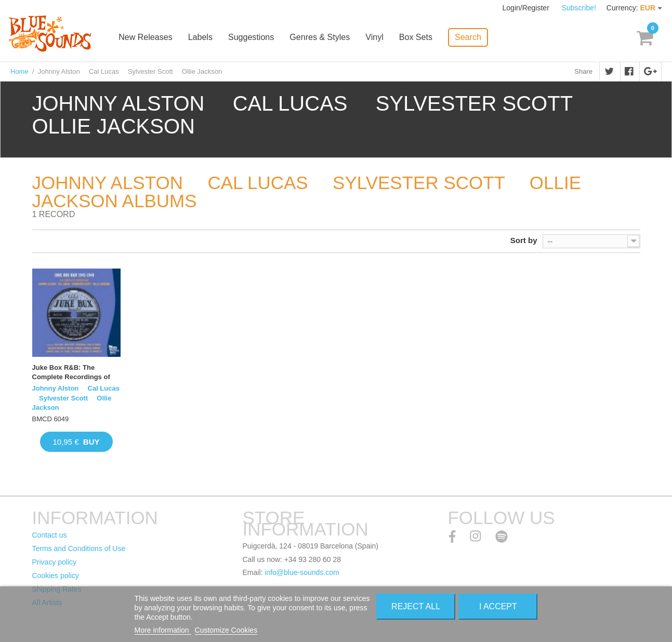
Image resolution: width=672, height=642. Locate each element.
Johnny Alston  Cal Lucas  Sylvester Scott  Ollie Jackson (76, 398)
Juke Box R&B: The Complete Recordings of (71, 372)
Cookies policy (56, 576)
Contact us (50, 535)
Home (19, 71)
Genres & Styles (323, 38)
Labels (203, 38)
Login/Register (527, 8)
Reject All (416, 606)
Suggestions (254, 38)
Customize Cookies (226, 630)
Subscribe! (579, 8)
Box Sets (418, 38)
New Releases (149, 38)
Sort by (524, 240)
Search (471, 37)
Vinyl (377, 38)
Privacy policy (55, 562)
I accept (498, 606)
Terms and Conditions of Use (79, 549)
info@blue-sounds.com (302, 572)
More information (163, 630)
